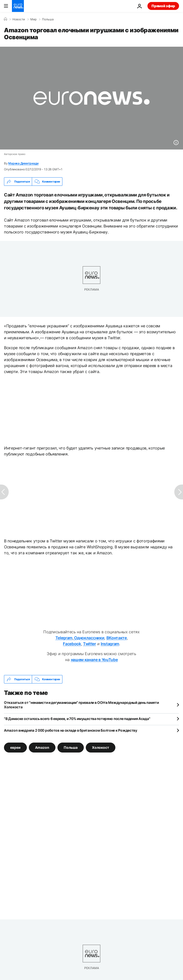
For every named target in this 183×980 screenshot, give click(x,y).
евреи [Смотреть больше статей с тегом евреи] (15, 747)
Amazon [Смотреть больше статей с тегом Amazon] (42, 747)
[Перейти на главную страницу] (18, 6)
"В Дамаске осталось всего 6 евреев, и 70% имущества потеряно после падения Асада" (77, 719)
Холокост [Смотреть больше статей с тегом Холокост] (101, 747)
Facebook (72, 644)
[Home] (5, 19)
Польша (48, 19)
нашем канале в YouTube (94, 660)
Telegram (64, 638)
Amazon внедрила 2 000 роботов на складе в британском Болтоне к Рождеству (71, 730)
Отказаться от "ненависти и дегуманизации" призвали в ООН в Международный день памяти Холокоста (81, 705)
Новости (19, 19)
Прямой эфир (163, 6)
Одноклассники (89, 638)
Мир (33, 19)
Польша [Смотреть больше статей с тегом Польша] (71, 747)
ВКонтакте (117, 638)
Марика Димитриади (23, 163)
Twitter (90, 644)
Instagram (110, 644)
